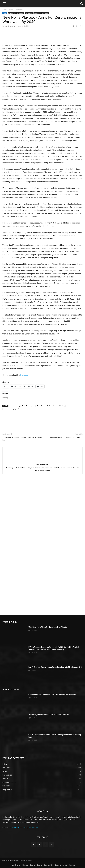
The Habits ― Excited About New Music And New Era (22, 439)
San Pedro (45, 13)
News (11, 9)
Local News (20, 13)
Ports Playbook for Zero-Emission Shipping (51, 406)
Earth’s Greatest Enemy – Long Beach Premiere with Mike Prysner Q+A (55, 667)
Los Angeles (29, 13)
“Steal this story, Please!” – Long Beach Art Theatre (48, 627)
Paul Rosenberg (10, 26)
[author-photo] (42, 461)
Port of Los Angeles (28, 406)
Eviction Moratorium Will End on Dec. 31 (66, 438)
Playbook (24, 375)
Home (4, 9)
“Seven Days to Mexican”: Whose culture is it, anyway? (49, 715)
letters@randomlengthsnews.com (25, 828)
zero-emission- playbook (11, 409)
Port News (37, 13)
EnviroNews (19, 9)
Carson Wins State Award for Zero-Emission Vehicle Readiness (52, 695)
